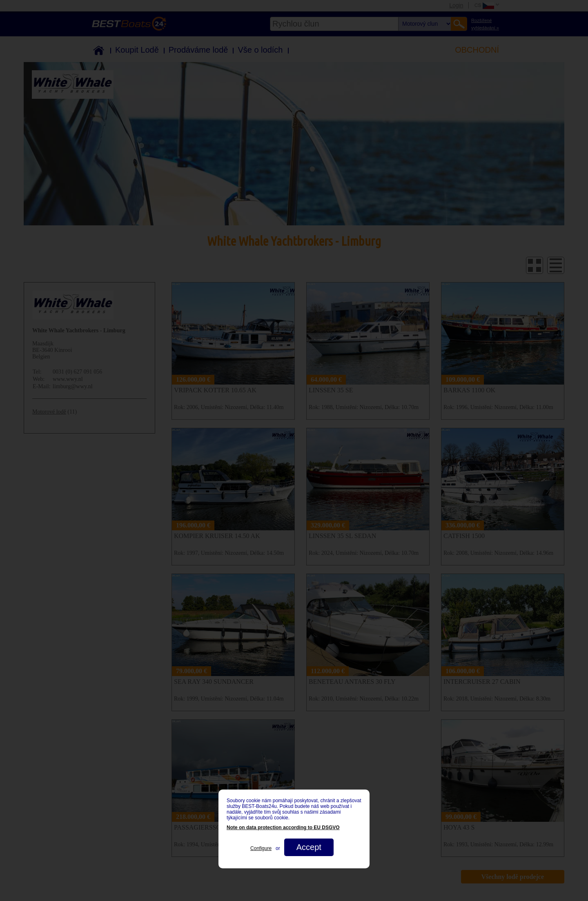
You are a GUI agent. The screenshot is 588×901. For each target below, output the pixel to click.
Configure (261, 848)
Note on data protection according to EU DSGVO (283, 828)
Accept (309, 847)
